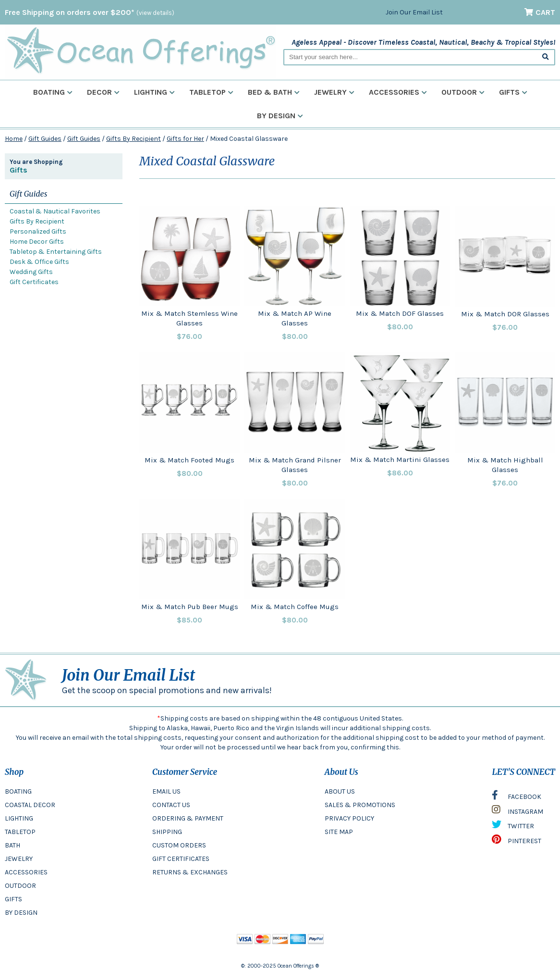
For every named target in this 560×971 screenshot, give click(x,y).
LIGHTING (19, 818)
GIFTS (13, 899)
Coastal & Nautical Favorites (55, 211)
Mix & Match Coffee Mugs (295, 607)
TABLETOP (20, 832)
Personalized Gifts (38, 231)
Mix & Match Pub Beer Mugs (190, 607)
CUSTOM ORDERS (179, 845)
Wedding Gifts (31, 272)
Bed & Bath (274, 92)
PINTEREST (517, 842)
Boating (53, 92)
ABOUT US (340, 791)
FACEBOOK (517, 797)
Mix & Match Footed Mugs (189, 460)
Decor (103, 92)
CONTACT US (171, 805)
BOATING (18, 791)
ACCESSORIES (26, 872)
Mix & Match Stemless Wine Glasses (189, 318)
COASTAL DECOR (30, 805)
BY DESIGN (21, 913)
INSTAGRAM (517, 812)
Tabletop (211, 92)
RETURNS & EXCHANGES (190, 872)
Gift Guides (45, 139)
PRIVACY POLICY (349, 818)
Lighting (154, 92)
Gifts (513, 92)
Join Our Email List (414, 12)
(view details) (155, 13)
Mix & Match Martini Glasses (400, 460)
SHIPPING (167, 832)
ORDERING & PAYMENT (188, 818)
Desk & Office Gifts (39, 262)
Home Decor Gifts (37, 242)
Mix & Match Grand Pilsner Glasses (295, 465)
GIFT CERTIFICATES (181, 859)
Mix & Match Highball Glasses (505, 465)
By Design (280, 116)
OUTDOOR (20, 886)
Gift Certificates (34, 282)
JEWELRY (19, 859)
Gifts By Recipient (134, 139)
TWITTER (513, 827)
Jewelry (334, 92)
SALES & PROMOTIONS (360, 805)
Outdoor (463, 92)
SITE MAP (339, 832)
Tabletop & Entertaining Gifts (56, 252)
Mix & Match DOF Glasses (400, 313)
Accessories (398, 92)
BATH (12, 845)
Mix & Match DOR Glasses (505, 314)
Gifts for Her (185, 139)
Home (14, 139)
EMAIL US (166, 791)
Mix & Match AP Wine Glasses (295, 318)
